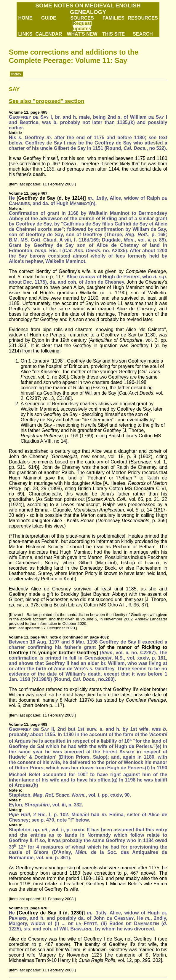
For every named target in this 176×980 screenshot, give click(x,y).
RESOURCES (143, 18)
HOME (25, 18)
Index (16, 74)
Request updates (82, 26)
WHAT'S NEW (82, 34)
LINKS (25, 34)
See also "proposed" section (47, 101)
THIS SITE (113, 34)
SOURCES (82, 18)
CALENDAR (49, 34)
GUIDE (49, 18)
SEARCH (143, 34)
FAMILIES (113, 18)
